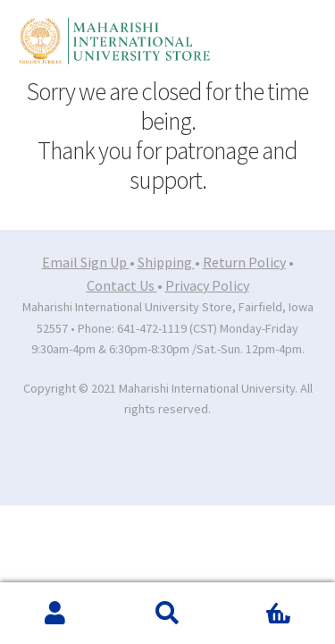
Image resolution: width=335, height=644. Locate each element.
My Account (56, 614)
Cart (263, 601)
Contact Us (122, 285)
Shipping (166, 262)
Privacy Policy (207, 285)
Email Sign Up (86, 262)
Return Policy (244, 262)
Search (167, 614)
